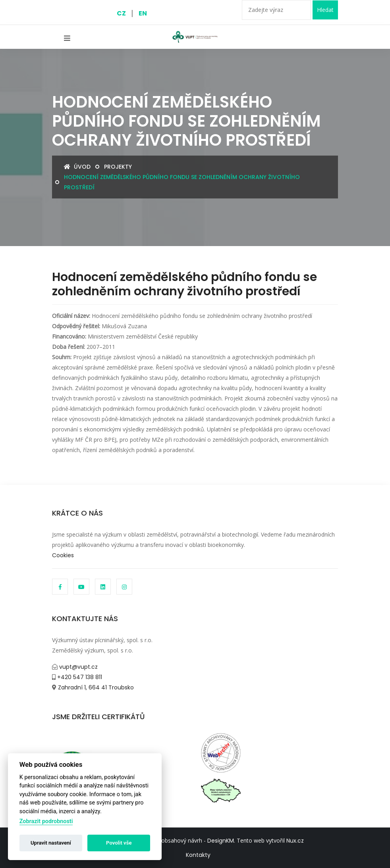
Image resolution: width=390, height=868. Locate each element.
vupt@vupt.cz (78, 667)
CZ (121, 13)
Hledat (325, 10)
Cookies (63, 555)
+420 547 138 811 (79, 677)
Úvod (77, 167)
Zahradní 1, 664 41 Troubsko (95, 687)
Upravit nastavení (51, 843)
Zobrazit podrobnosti (46, 821)
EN (143, 13)
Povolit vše (119, 843)
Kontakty (198, 855)
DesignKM (221, 841)
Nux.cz (295, 841)
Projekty (118, 167)
